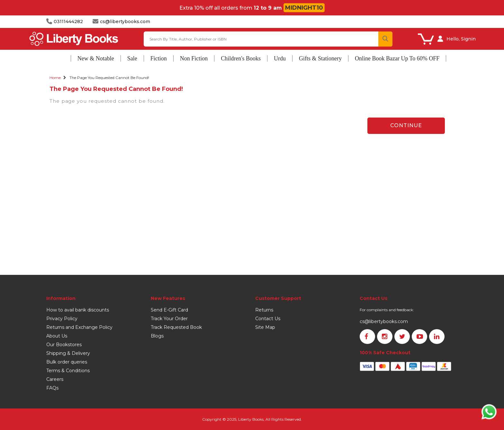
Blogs (157, 336)
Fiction (159, 58)
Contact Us (268, 319)
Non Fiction (194, 58)
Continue (406, 125)
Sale (132, 58)
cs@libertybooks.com (384, 321)
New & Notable (96, 58)
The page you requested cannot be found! (109, 78)
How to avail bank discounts (78, 310)
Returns (264, 310)
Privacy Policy (62, 319)
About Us (57, 336)
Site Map (265, 327)
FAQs (52, 388)
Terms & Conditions (68, 371)
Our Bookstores (64, 345)
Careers (55, 379)
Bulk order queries (67, 362)
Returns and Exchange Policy (79, 327)
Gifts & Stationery (320, 58)
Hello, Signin (461, 39)
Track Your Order (169, 319)
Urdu (280, 58)
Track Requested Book (176, 327)
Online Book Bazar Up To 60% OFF (397, 58)
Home (55, 78)
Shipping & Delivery (68, 353)
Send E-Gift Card (169, 310)
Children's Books (241, 58)
